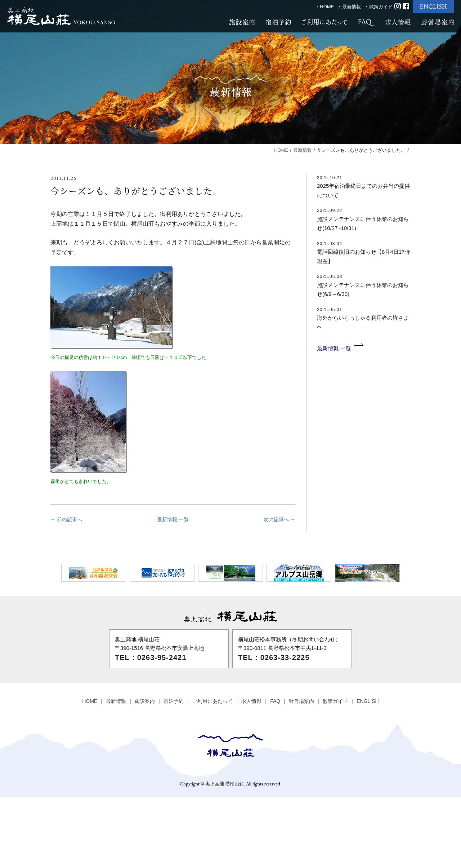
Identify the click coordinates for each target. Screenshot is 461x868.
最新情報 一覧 (173, 519)
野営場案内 (301, 701)
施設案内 (145, 701)
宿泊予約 (174, 701)
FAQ (275, 701)
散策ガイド (381, 7)
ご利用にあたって (212, 701)
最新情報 (352, 7)
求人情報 (251, 701)
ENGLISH (368, 701)
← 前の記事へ (66, 519)
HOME (327, 7)
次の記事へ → (279, 519)
